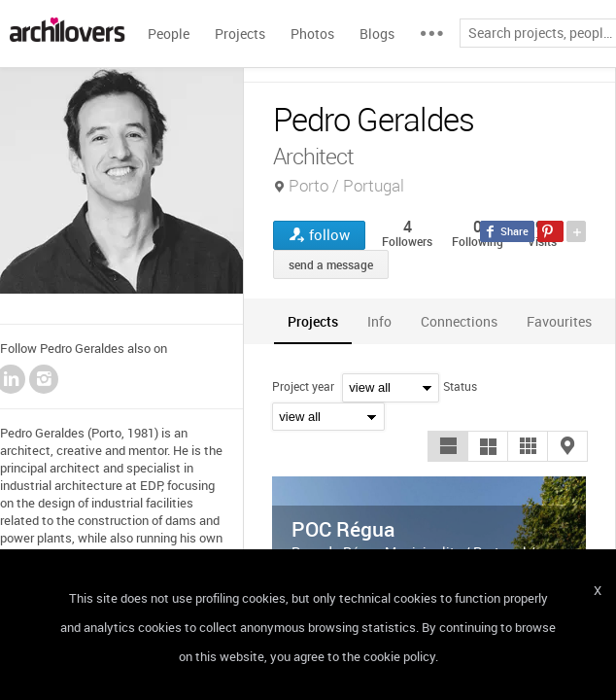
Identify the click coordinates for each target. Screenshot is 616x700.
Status (460, 386)
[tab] (313, 321)
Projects (240, 34)
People (169, 34)
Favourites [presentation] (559, 321)
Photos (312, 34)
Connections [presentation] (459, 321)
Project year (303, 386)
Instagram (44, 379)
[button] (448, 446)
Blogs (377, 34)
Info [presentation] (379, 321)
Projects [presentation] (313, 321)
